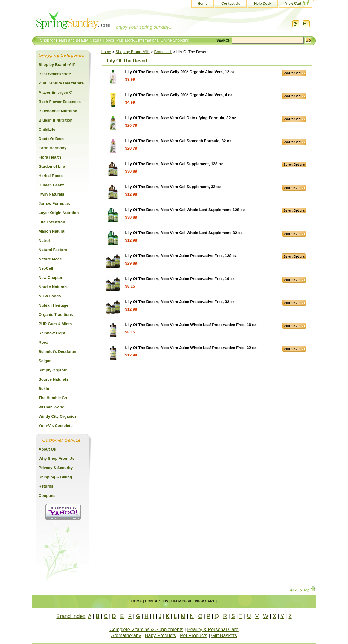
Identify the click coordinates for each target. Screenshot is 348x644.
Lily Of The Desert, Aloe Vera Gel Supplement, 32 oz (173, 187)
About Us (47, 449)
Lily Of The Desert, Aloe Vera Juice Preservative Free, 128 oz (181, 256)
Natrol (44, 240)
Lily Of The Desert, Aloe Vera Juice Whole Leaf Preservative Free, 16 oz (191, 325)
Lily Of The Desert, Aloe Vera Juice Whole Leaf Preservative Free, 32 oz (191, 348)
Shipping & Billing (55, 477)
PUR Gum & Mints (55, 324)
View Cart (293, 4)
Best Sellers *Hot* (55, 74)
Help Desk (263, 4)
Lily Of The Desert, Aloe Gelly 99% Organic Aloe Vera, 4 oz (179, 95)
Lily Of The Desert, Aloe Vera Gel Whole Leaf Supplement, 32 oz (184, 233)
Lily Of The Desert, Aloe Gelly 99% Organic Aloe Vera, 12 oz (180, 72)
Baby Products (161, 635)
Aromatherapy (126, 635)
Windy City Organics (58, 416)
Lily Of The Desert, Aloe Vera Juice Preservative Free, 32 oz (180, 302)
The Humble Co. (53, 398)
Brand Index (71, 616)
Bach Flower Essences (60, 102)
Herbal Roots (51, 176)
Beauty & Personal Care (213, 630)
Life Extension (52, 222)
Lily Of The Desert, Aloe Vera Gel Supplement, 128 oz (174, 164)
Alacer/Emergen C (55, 92)
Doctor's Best (51, 139)
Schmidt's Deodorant (58, 352)
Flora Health (50, 157)
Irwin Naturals (51, 194)
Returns (46, 486)
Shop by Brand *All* (133, 52)
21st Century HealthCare (61, 83)
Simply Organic (53, 370)
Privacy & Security (56, 468)
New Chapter (50, 278)
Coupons (47, 495)
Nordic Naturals (53, 287)
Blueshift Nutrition (55, 120)
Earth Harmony (52, 148)
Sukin (44, 389)
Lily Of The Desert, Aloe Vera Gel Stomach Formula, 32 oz (178, 141)
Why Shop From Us (57, 458)
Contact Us (231, 4)
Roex (43, 342)
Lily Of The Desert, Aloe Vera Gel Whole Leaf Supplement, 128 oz (185, 210)
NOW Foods (50, 296)
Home (203, 4)
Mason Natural (52, 231)
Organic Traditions (56, 315)
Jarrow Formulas (54, 203)
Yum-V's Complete (56, 426)
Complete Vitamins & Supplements (146, 630)
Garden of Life (52, 166)
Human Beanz (51, 185)
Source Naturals (54, 379)
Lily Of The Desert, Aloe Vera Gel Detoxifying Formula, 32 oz (181, 118)
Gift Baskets (224, 635)
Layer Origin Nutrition (59, 213)
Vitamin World (52, 407)
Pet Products (194, 635)
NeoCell (46, 268)
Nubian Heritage (54, 305)
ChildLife (47, 129)
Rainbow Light (52, 333)
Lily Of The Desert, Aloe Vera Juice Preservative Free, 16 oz (180, 279)
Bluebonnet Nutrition (58, 111)
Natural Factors (53, 250)
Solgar (45, 361)
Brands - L (163, 52)
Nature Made (50, 259)
